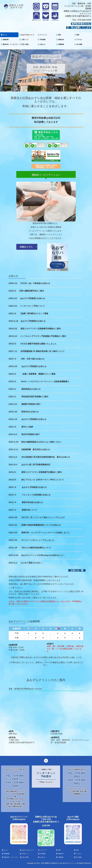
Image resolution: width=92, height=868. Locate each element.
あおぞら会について (28, 35)
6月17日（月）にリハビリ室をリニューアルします (43, 517)
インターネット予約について (33, 306)
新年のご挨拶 (27, 427)
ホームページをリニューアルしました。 (39, 540)
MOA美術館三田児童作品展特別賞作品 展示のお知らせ (46, 457)
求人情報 (79, 44)
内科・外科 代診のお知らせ (33, 359)
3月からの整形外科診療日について (36, 548)
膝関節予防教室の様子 (31, 404)
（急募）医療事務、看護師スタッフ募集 (38, 374)
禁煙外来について (29, 510)
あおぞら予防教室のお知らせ (33, 298)
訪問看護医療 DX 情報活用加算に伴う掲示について (43, 351)
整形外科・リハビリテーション (11, 44)
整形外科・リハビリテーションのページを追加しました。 (46, 532)
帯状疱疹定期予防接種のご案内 (35, 396)
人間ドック (25, 40)
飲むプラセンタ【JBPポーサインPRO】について (43, 480)
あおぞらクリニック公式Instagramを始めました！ (43, 555)
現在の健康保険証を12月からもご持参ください (41, 442)
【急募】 (23, 313)
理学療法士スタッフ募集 (38, 313)
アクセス (79, 40)
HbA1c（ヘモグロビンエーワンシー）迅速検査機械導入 (45, 381)
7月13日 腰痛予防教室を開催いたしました (38, 344)
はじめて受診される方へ (31, 563)
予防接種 (43, 40)
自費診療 (61, 44)
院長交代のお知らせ (30, 412)
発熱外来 (61, 40)
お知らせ (43, 44)
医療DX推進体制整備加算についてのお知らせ (41, 525)
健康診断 (6, 40)
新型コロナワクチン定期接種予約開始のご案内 (41, 328)
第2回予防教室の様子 (31, 434)
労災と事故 (25, 44)
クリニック (43, 35)
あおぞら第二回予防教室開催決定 (36, 464)
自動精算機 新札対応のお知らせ (36, 449)
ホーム (5, 35)
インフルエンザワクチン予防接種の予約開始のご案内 (43, 336)
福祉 (60, 35)
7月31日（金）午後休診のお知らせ (35, 283)
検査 (78, 35)
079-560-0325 (84, 20)
